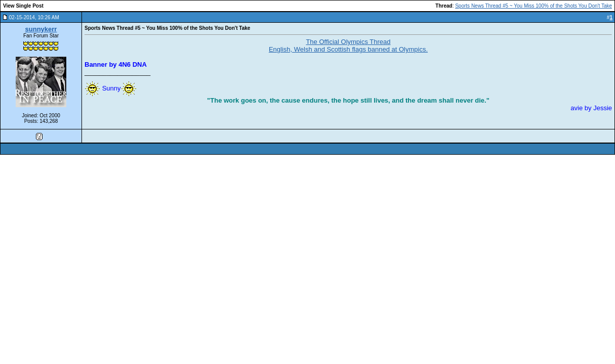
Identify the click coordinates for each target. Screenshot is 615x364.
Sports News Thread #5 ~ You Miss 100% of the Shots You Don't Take (534, 6)
